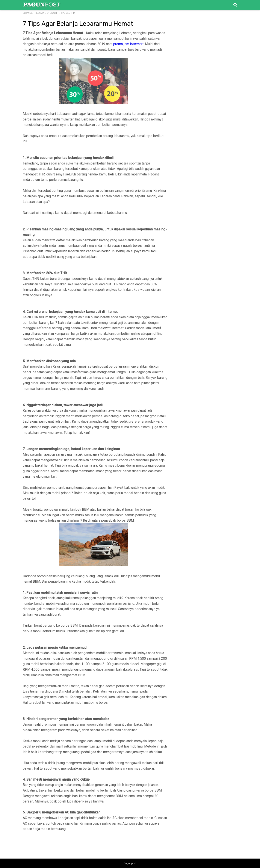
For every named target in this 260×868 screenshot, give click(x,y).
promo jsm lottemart (128, 44)
